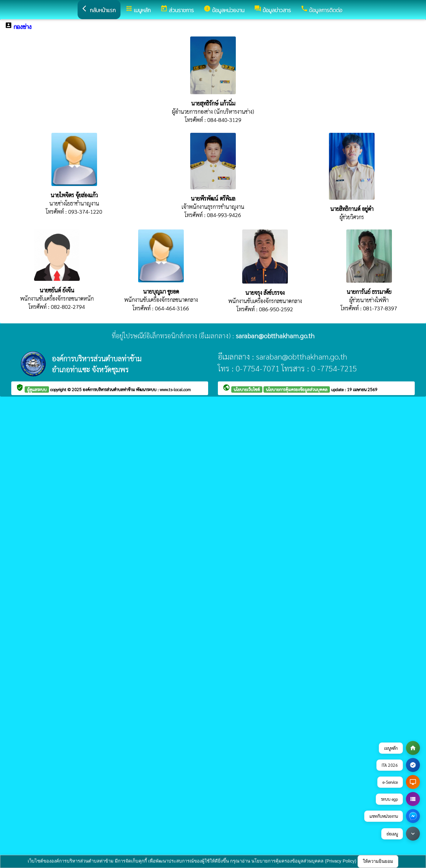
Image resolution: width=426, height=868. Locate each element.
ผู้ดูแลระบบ (37, 389)
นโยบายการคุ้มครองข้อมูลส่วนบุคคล (297, 389)
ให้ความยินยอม (378, 861)
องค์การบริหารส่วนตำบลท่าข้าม (109, 389)
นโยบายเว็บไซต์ (247, 389)
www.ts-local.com (175, 389)
